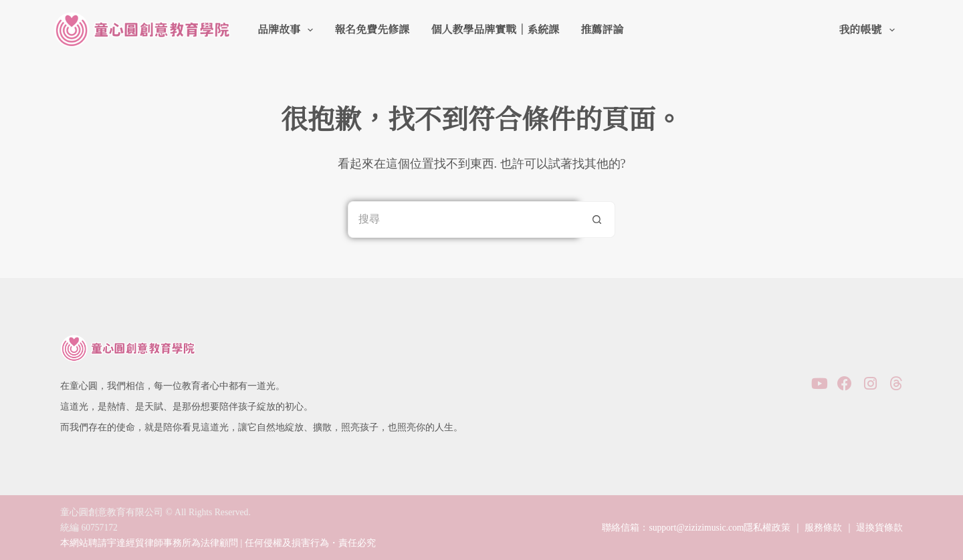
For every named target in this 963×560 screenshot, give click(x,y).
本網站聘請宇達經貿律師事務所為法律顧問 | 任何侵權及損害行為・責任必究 (218, 543)
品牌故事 (288, 30)
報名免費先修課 (372, 30)
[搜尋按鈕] (597, 220)
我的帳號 (869, 30)
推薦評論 (602, 30)
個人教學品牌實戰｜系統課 (495, 30)
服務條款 (823, 528)
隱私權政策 (767, 528)
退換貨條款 (879, 528)
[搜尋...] (463, 220)
